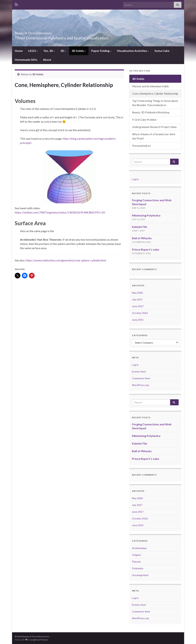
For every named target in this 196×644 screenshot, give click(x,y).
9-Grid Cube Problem (144, 120)
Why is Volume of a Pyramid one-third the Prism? (154, 136)
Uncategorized (140, 575)
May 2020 (137, 293)
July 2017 (137, 299)
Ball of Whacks (142, 238)
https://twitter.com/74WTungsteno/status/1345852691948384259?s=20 (60, 212)
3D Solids (79, 51)
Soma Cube (162, 51)
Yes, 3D (49, 51)
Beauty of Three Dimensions (47, 32)
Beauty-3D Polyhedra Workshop (151, 112)
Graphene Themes (39, 640)
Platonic (136, 562)
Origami (136, 555)
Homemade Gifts (26, 60)
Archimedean (139, 548)
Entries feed (139, 372)
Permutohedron (141, 146)
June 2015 (138, 320)
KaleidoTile (140, 227)
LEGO (33, 51)
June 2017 (138, 306)
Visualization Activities (133, 51)
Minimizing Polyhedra (146, 215)
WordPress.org (140, 385)
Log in (135, 179)
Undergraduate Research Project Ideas (154, 127)
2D (63, 51)
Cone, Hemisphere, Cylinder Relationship (155, 94)
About (47, 60)
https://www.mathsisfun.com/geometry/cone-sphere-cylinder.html (66, 260)
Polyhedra (138, 568)
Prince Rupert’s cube (146, 249)
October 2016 (140, 313)
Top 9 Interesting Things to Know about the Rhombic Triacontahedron (155, 103)
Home (19, 51)
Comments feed (141, 378)
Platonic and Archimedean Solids (151, 86)
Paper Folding (101, 51)
